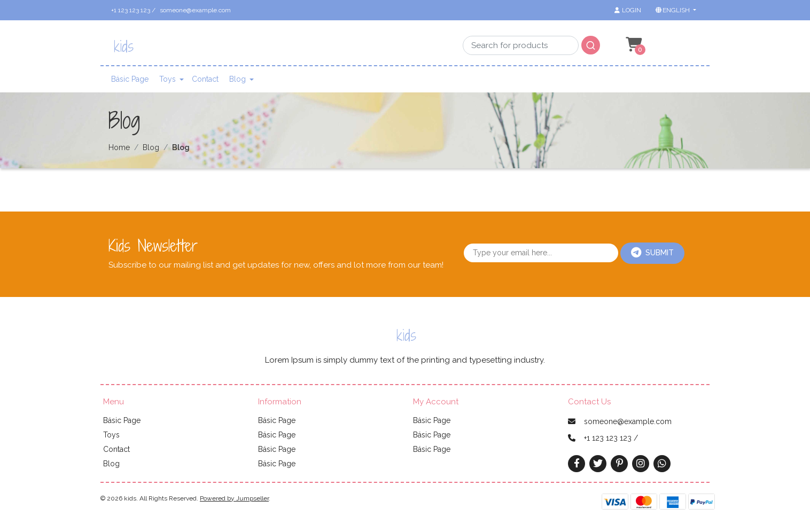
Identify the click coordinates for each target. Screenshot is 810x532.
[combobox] (531, 43)
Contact (205, 79)
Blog (237, 79)
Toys (168, 79)
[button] (675, 10)
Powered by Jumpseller (234, 498)
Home (119, 147)
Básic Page (130, 79)
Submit (652, 253)
